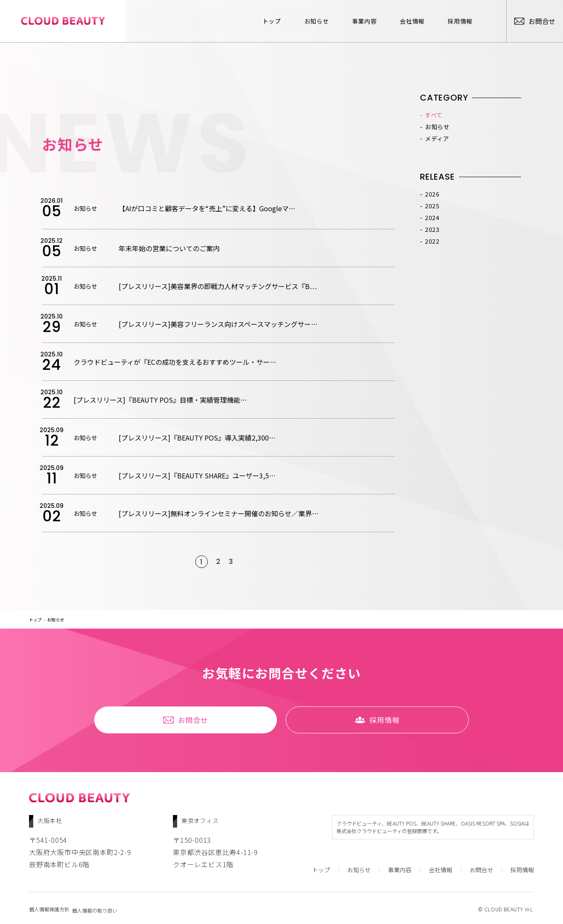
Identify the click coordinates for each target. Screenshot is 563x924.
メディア (437, 138)
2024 (432, 218)
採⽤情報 (417, 21)
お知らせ (274, 21)
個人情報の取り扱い (98, 907)
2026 (432, 194)
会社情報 (369, 21)
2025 (432, 206)
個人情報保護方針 (49, 907)
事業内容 (322, 21)
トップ (229, 21)
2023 (432, 229)
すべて (434, 115)
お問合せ (187, 721)
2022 (432, 241)
